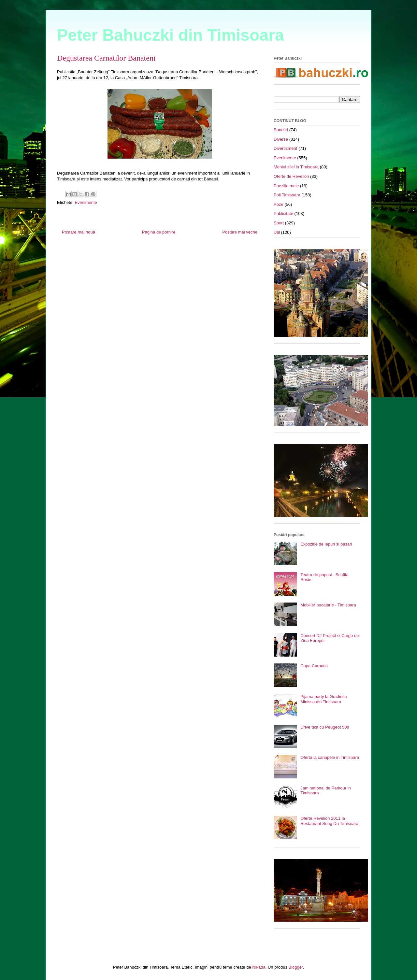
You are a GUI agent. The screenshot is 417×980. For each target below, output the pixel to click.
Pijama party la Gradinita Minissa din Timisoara (324, 699)
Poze (279, 204)
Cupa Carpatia (314, 666)
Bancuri (281, 130)
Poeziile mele (286, 186)
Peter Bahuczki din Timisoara (171, 35)
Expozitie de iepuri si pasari (326, 544)
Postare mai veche (240, 232)
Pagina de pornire (159, 232)
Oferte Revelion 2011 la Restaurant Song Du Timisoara (329, 821)
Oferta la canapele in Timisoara (330, 757)
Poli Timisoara (287, 195)
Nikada (259, 967)
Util (277, 232)
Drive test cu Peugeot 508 (325, 727)
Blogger (296, 967)
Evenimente (86, 202)
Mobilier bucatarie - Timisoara (328, 605)
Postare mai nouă (79, 232)
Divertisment (285, 148)
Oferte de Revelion (291, 176)
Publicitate (283, 213)
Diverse (281, 139)
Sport (279, 223)
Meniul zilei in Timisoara (296, 167)
